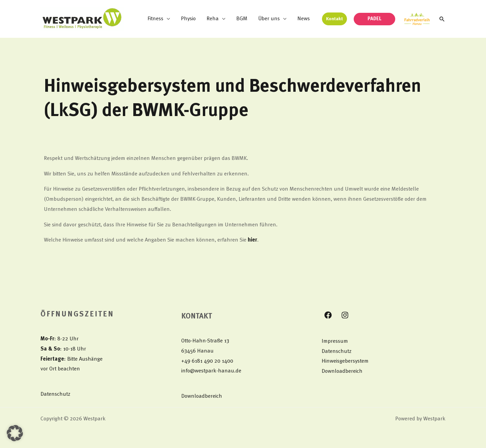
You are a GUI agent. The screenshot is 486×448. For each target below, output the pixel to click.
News (304, 19)
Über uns (269, 19)
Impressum (335, 341)
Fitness (155, 19)
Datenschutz (55, 394)
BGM (242, 19)
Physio (188, 19)
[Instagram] (345, 315)
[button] (334, 19)
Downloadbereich (202, 396)
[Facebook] (328, 315)
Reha (213, 19)
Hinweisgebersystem (345, 361)
